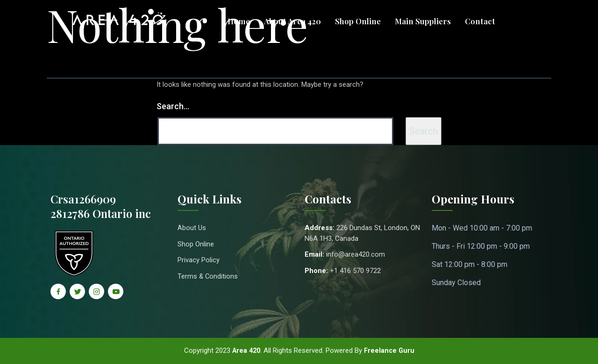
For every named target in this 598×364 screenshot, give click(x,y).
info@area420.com (356, 254)
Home (239, 21)
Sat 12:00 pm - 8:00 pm (470, 264)
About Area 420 (292, 21)
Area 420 (246, 350)
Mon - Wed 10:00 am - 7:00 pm (482, 228)
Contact (480, 21)
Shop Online (358, 21)
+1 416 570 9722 (355, 271)
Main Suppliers (423, 21)
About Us (192, 228)
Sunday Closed (456, 283)
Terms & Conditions (208, 276)
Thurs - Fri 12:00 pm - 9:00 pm (481, 246)
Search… (173, 106)
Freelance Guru (390, 350)
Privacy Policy (199, 260)
